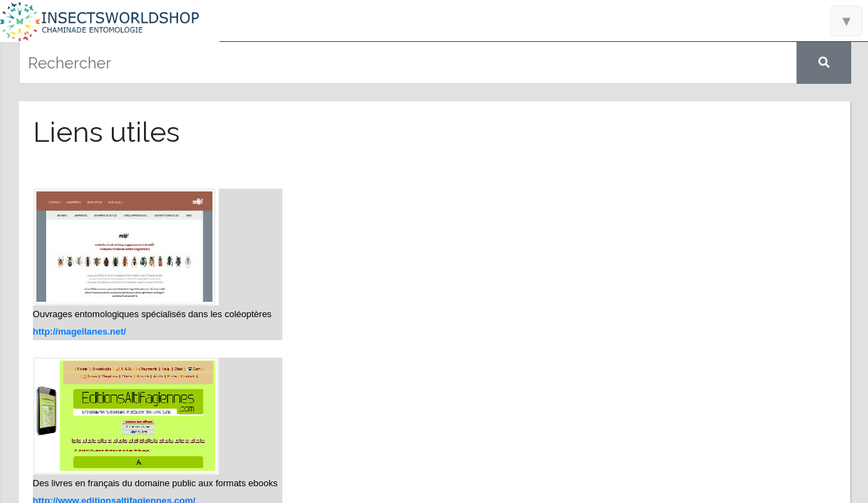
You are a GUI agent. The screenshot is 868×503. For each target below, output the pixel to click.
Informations (112, 227)
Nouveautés (112, 276)
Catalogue (112, 251)
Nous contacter (112, 349)
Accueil (112, 203)
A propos (112, 374)
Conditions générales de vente (112, 475)
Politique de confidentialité (112, 491)
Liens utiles (112, 325)
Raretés (112, 300)
